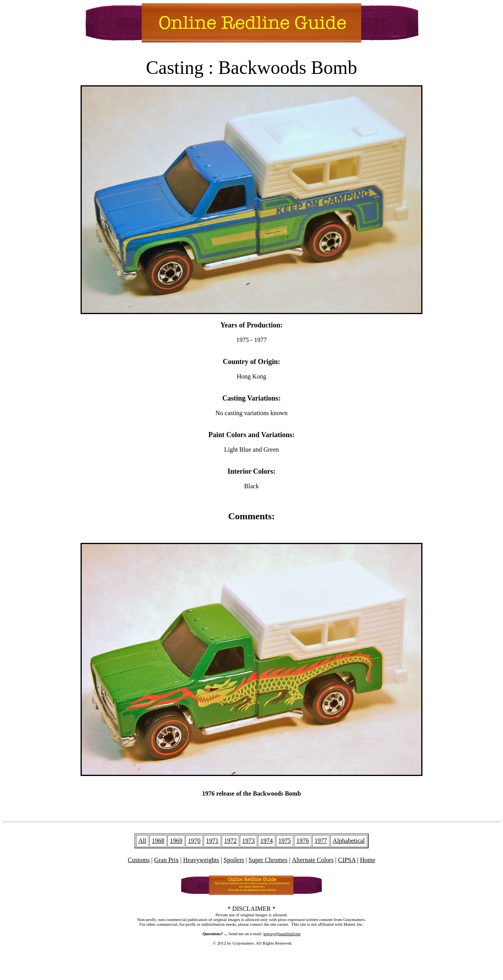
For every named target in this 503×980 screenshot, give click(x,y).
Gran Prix (166, 860)
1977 (321, 841)
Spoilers (234, 860)
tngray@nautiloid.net (282, 934)
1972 (230, 841)
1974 (266, 841)
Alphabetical (349, 841)
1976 (303, 841)
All (142, 841)
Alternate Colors (313, 860)
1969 (176, 841)
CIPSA (347, 860)
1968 (158, 841)
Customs (139, 860)
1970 (194, 841)
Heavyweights (201, 860)
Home (368, 860)
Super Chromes (268, 860)
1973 (248, 841)
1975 (285, 841)
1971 (212, 841)
